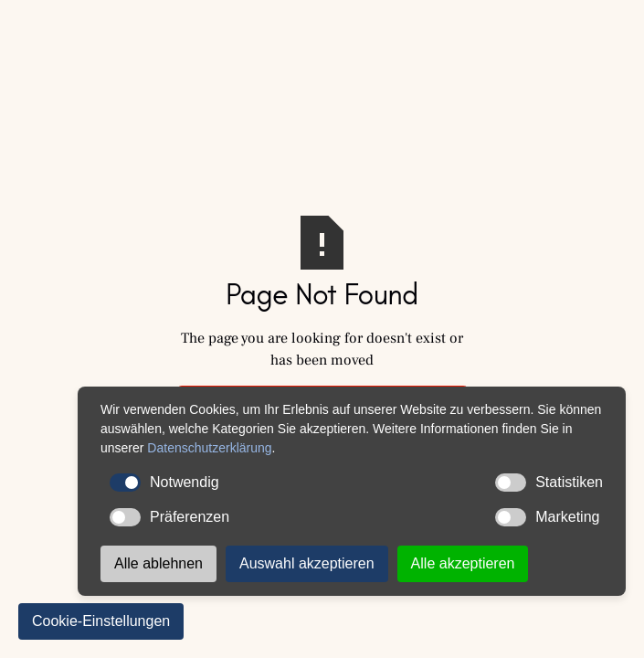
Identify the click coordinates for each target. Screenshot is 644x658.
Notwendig (164, 483)
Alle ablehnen (158, 563)
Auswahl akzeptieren (307, 563)
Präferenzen (169, 517)
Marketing (547, 517)
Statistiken (549, 483)
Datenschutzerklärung (209, 448)
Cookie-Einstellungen (101, 621)
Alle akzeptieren (463, 563)
